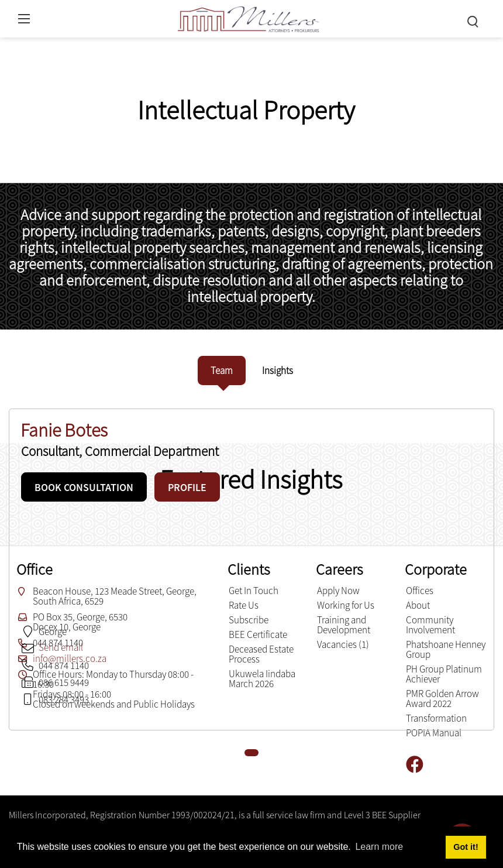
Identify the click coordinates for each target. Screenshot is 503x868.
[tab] (222, 370)
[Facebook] (419, 765)
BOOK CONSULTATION (84, 487)
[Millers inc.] (249, 17)
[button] (251, 753)
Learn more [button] (379, 847)
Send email (61, 647)
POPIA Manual (434, 733)
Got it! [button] (466, 847)
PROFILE (187, 487)
